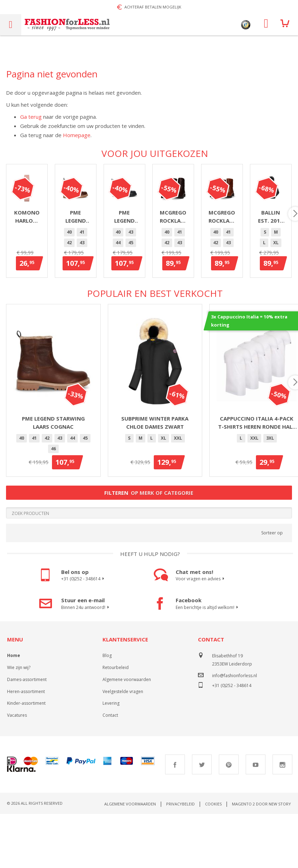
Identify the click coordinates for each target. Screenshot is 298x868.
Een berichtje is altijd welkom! (208, 667)
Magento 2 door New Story (261, 863)
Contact (110, 774)
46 (155, 309)
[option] (123, 298)
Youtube (256, 823)
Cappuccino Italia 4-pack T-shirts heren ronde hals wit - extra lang (257, 482)
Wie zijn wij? (19, 726)
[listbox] (155, 305)
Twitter (202, 823)
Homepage (77, 135)
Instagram (282, 823)
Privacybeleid (180, 863)
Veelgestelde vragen (123, 750)
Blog (107, 714)
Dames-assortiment (27, 738)
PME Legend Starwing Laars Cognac (53, 482)
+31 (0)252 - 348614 (84, 638)
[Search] (149, 572)
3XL (270, 497)
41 (136, 298)
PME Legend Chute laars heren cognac (155, 283)
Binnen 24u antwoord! (86, 667)
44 (174, 298)
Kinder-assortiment (26, 762)
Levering (111, 762)
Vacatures (17, 774)
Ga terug (31, 117)
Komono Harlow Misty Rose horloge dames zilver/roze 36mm (53, 283)
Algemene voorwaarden (127, 738)
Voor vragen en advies (201, 638)
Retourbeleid (116, 726)
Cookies (213, 863)
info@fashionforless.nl (235, 735)
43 (161, 298)
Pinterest (229, 823)
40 (123, 298)
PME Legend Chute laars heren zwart (257, 283)
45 (187, 298)
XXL (178, 497)
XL (163, 497)
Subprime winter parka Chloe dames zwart (155, 482)
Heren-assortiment (26, 750)
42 (148, 298)
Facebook (175, 823)
